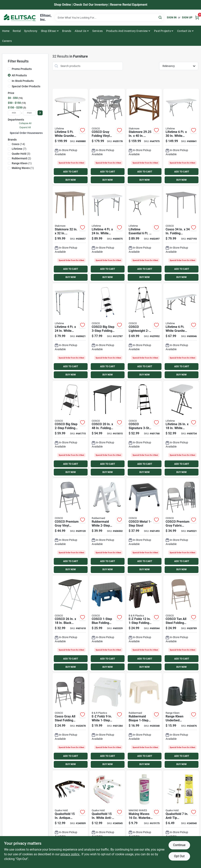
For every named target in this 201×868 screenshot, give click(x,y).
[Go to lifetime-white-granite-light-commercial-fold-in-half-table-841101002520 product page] (70, 332)
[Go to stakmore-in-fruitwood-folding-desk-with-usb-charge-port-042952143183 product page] (144, 137)
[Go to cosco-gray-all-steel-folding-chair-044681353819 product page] (70, 721)
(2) (21, 158)
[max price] (29, 113)
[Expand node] (9, 133)
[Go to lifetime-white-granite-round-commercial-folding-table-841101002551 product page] (70, 137)
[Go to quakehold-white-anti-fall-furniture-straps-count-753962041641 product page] (107, 819)
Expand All (25, 127)
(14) (18, 144)
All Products (19, 75)
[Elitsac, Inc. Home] (20, 18)
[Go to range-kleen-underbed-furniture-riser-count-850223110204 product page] (181, 721)
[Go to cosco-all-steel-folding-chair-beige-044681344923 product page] (181, 624)
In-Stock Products (23, 81)
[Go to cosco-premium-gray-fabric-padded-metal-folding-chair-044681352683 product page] (181, 526)
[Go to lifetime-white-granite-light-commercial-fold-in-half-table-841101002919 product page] (181, 137)
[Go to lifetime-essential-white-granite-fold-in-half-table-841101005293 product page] (144, 234)
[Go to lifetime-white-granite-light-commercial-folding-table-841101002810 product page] (107, 234)
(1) (22, 163)
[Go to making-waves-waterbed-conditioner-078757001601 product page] (144, 819)
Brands (67, 31)
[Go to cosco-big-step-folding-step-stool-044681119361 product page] (107, 332)
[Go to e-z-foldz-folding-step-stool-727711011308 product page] (144, 624)
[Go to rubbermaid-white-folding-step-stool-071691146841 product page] (107, 526)
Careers (7, 41)
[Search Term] (109, 18)
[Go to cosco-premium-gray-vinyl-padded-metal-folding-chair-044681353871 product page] (70, 526)
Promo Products (22, 69)
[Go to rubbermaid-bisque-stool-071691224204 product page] (144, 721)
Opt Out (179, 856)
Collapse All (25, 123)
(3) (21, 154)
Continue (179, 845)
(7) (19, 149)
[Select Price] (40, 113)
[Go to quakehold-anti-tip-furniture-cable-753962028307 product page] (181, 819)
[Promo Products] (9, 69)
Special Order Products (26, 86)
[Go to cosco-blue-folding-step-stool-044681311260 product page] (107, 624)
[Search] (160, 17)
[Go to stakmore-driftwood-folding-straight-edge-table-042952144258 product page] (70, 234)
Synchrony (31, 31)
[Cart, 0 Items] (197, 18)
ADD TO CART (71, 172)
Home (6, 31)
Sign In (172, 17)
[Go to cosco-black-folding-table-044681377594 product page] (107, 429)
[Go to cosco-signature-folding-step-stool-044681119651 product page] (144, 429)
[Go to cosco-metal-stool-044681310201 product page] (144, 526)
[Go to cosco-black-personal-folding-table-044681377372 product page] (70, 624)
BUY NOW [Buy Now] (71, 180)
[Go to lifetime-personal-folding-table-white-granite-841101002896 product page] (181, 429)
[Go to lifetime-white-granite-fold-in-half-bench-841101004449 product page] (181, 332)
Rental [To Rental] (17, 31)
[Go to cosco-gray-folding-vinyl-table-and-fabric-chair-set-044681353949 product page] (107, 137)
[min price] (14, 113)
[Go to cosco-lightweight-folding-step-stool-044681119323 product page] (144, 332)
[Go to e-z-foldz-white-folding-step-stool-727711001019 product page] (107, 721)
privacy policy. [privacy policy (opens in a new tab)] (70, 854)
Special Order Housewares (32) (29, 133)
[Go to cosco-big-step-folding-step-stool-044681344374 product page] (70, 429)
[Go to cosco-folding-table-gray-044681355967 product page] (181, 234)
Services (97, 31)
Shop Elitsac (48, 31)
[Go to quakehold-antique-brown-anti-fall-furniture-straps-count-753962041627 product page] (70, 819)
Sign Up (187, 17)
